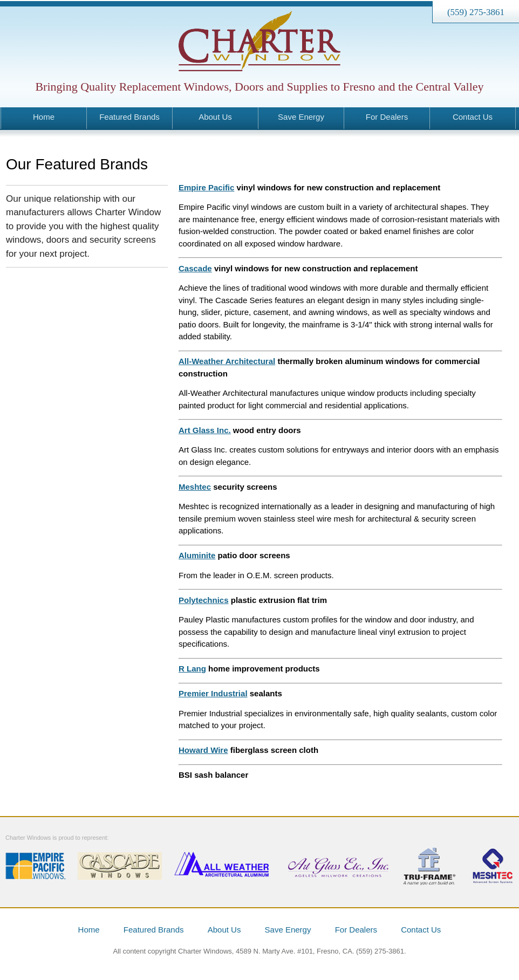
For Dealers (387, 117)
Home (44, 117)
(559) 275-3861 (476, 12)
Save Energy (301, 117)
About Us (215, 117)
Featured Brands (129, 117)
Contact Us (473, 117)
